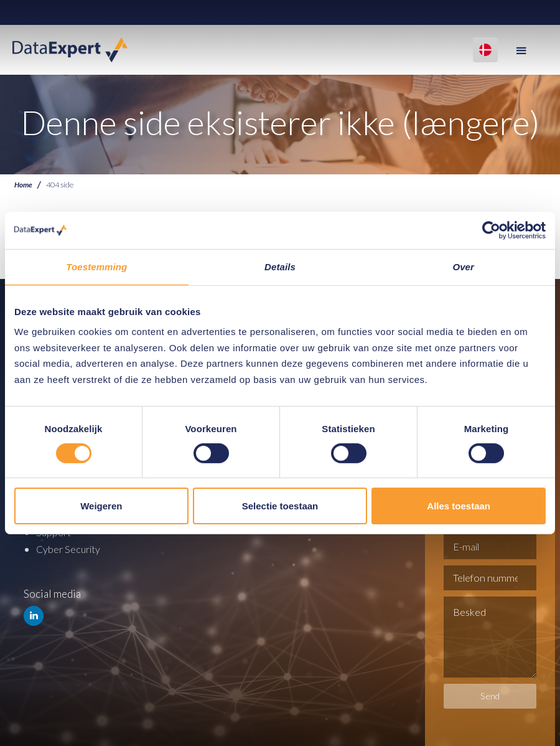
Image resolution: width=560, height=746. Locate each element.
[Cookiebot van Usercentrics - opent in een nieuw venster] (491, 230)
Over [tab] (463, 267)
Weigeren (101, 506)
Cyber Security (70, 548)
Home (24, 185)
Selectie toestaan (280, 506)
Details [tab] (280, 267)
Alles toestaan (459, 506)
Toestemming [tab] (96, 267)
